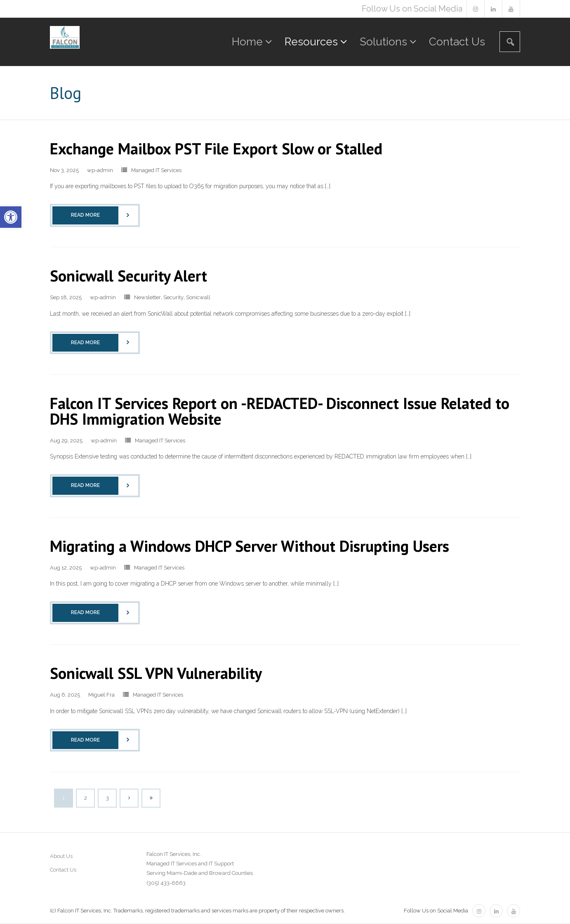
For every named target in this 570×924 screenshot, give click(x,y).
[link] (11, 217)
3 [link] (107, 798)
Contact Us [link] (63, 870)
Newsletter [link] (147, 297)
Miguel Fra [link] (101, 695)
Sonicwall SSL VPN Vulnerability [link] (156, 673)
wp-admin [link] (100, 170)
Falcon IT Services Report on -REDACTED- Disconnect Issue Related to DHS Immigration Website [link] (280, 411)
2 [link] (86, 798)
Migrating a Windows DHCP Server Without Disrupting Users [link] (250, 546)
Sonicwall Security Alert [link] (128, 275)
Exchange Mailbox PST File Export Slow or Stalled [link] (216, 148)
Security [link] (173, 297)
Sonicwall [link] (198, 297)
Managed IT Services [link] (156, 170)
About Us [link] (61, 856)
